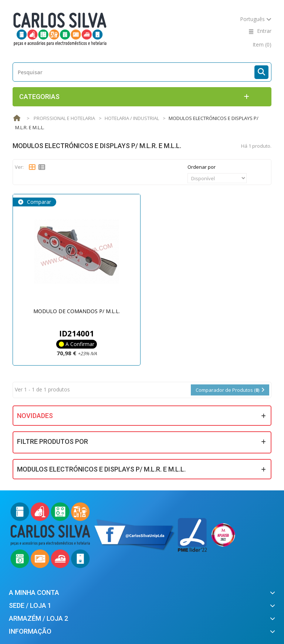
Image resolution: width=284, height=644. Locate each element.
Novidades (35, 416)
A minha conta (34, 592)
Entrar (264, 31)
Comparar (38, 202)
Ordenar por (202, 167)
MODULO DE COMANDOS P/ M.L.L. (77, 311)
